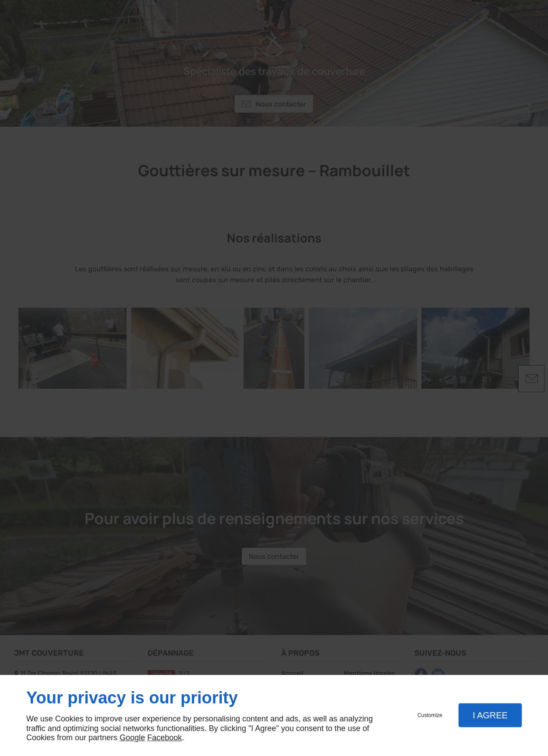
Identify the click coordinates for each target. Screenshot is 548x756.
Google (132, 738)
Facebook (164, 738)
